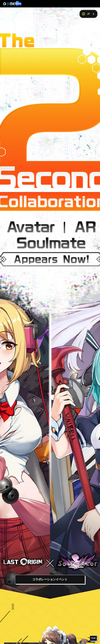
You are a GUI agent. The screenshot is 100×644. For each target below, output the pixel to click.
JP (88, 14)
